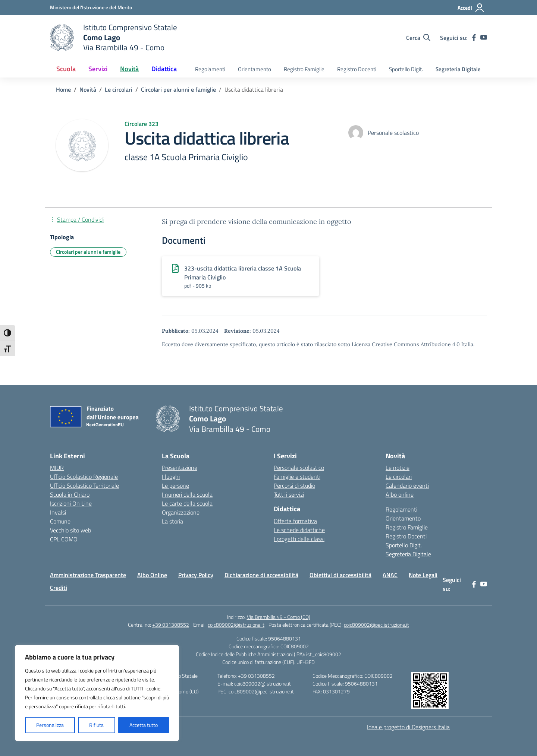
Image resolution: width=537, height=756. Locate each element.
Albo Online (152, 575)
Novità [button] (129, 69)
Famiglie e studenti (297, 477)
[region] (97, 693)
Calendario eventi (407, 485)
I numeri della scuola (187, 494)
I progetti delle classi (299, 539)
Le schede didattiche (299, 530)
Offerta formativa (295, 521)
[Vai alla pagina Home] (63, 89)
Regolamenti (210, 69)
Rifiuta (96, 725)
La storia (172, 521)
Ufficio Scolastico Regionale (84, 477)
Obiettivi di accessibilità (340, 575)
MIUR (57, 468)
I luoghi (171, 477)
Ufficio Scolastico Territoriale (84, 485)
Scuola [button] (66, 69)
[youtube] (484, 38)
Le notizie (398, 468)
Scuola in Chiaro (70, 494)
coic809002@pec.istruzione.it (376, 625)
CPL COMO (64, 539)
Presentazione (180, 468)
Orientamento (255, 69)
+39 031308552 (171, 625)
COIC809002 (295, 646)
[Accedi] (471, 8)
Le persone (175, 485)
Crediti (59, 588)
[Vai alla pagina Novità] (88, 89)
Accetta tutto (144, 725)
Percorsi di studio (294, 485)
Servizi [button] (98, 69)
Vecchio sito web (70, 530)
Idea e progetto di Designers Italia (408, 727)
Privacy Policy (196, 575)
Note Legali (423, 575)
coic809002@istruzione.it (236, 625)
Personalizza (50, 725)
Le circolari (399, 477)
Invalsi (58, 512)
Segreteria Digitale (458, 69)
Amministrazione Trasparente (88, 575)
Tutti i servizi (289, 494)
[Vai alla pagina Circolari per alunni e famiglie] (178, 89)
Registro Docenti (357, 69)
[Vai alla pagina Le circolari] (119, 89)
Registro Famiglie (304, 69)
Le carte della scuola (187, 503)
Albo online (400, 494)
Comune (60, 521)
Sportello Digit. (406, 69)
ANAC (390, 575)
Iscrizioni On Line (71, 503)
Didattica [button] (164, 69)
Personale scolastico (299, 468)
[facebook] (474, 38)
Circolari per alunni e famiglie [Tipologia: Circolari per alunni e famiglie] (88, 252)
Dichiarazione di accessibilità (261, 575)
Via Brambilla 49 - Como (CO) (279, 617)
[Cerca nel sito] (418, 38)
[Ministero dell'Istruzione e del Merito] (91, 7)
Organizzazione (181, 512)
